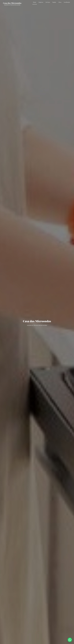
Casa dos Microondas (12, 3)
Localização (67, 2)
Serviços (48, 2)
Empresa (41, 2)
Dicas (60, 2)
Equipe (54, 2)
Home (35, 2)
